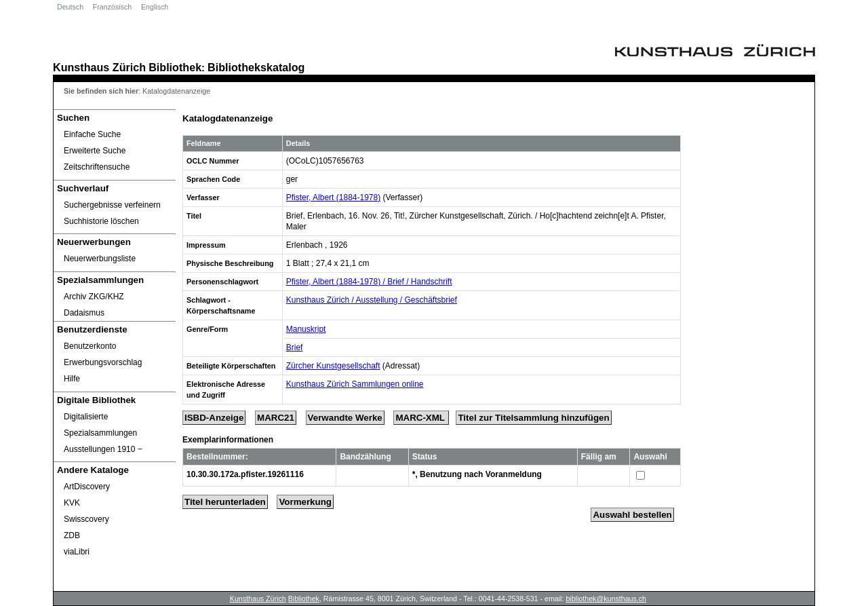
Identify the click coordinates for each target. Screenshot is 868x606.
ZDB (72, 535)
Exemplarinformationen (228, 440)
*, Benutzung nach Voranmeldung (477, 474)
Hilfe (72, 379)
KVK (72, 503)
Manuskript (306, 329)
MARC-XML (421, 418)
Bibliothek (175, 67)
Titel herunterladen (225, 502)
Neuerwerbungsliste (100, 259)
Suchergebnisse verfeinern (112, 205)
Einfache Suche (92, 134)
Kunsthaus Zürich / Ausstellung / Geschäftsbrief (372, 300)
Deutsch (70, 7)
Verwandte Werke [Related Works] (345, 418)
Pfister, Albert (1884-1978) (333, 197)
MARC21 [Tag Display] (276, 418)
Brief (295, 347)
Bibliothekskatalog (256, 67)
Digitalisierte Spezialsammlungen (100, 425)
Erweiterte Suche (95, 151)
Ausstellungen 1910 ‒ (103, 449)
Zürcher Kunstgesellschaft (333, 366)
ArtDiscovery (87, 487)
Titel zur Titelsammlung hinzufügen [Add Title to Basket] (533, 418)
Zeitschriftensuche (97, 167)
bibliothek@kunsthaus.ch (606, 599)
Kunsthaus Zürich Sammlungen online (355, 384)
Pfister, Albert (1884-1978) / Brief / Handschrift (369, 282)
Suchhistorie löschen (101, 221)
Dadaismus (84, 313)
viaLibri (77, 552)
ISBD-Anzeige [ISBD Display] (214, 418)
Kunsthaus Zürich (99, 67)
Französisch (112, 7)
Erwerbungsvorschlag (103, 362)
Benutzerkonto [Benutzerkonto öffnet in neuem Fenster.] (90, 346)
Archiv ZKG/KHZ (94, 297)
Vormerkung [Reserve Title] (305, 502)
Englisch (155, 7)
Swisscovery (86, 519)
